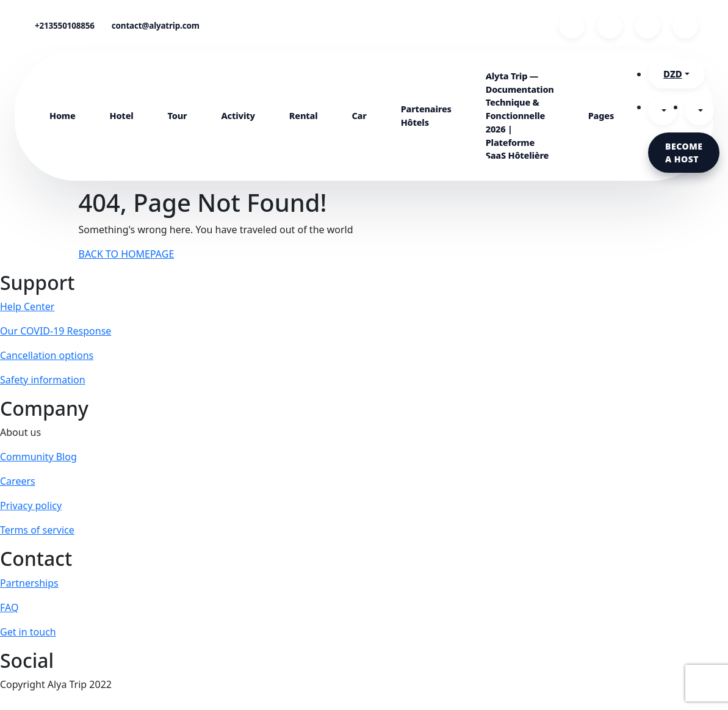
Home (63, 115)
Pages (601, 115)
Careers (18, 481)
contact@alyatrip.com (156, 26)
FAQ (9, 607)
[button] (663, 110)
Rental (304, 115)
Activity (238, 115)
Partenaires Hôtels (426, 115)
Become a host (684, 153)
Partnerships (29, 583)
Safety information (43, 380)
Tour (178, 115)
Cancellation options (47, 355)
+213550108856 (65, 26)
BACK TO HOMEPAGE (127, 254)
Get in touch (28, 632)
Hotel (122, 115)
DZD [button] (673, 74)
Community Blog (38, 457)
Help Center (27, 306)
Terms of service (37, 530)
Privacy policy (31, 505)
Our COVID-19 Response (56, 331)
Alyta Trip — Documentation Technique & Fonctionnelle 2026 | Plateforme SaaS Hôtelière (520, 116)
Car (359, 115)
